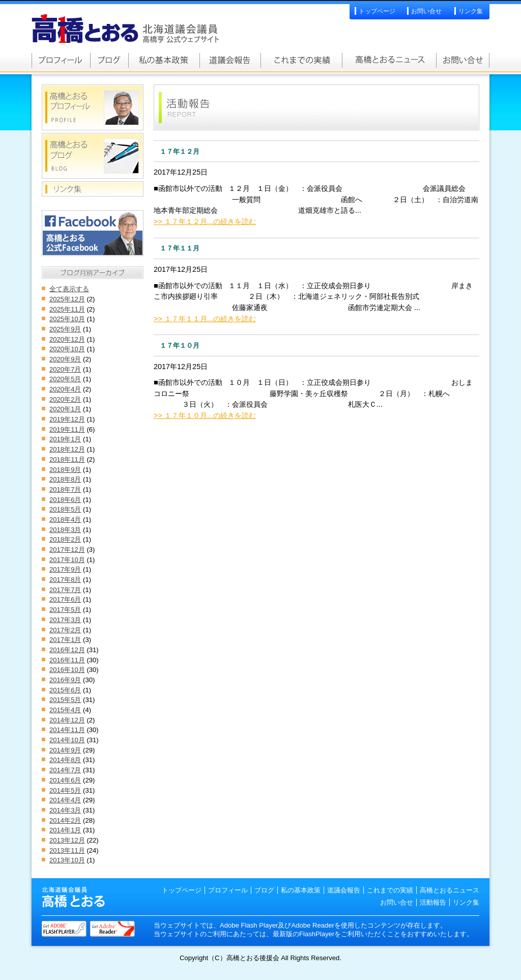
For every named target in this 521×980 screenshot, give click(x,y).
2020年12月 (67, 339)
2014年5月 (65, 790)
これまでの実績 (301, 60)
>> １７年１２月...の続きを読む (205, 221)
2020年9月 (65, 359)
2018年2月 (65, 539)
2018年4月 (65, 520)
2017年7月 (65, 590)
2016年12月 (67, 650)
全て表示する (69, 289)
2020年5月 (65, 379)
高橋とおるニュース (389, 60)
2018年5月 (65, 509)
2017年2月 (65, 630)
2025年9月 (65, 329)
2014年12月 (67, 720)
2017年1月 (65, 640)
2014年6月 (65, 780)
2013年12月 (67, 840)
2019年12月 (67, 419)
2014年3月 (65, 810)
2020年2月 (65, 399)
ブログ (264, 890)
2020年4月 (65, 389)
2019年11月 (67, 429)
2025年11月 (67, 309)
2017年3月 (65, 620)
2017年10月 (67, 560)
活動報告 (433, 902)
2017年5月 (65, 610)
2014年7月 (65, 770)
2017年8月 (65, 580)
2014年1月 (65, 830)
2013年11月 (67, 850)
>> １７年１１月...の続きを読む (205, 319)
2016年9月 (65, 680)
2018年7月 (65, 489)
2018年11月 (67, 459)
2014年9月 (65, 750)
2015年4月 (65, 710)
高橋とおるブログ (109, 60)
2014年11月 (67, 730)
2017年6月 (65, 599)
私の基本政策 (164, 60)
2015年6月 (65, 690)
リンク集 (471, 11)
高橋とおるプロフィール (61, 60)
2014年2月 (65, 820)
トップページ (377, 11)
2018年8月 (65, 479)
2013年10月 (67, 860)
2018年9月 (65, 470)
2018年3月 (65, 530)
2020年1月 (65, 409)
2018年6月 (65, 500)
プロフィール (228, 890)
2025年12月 (67, 299)
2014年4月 (65, 800)
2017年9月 (65, 569)
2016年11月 (67, 660)
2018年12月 (67, 449)
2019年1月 (65, 439)
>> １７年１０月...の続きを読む (205, 415)
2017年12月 (67, 550)
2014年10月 (67, 740)
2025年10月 (67, 319)
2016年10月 (67, 670)
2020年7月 (65, 369)
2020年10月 (67, 349)
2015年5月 (65, 700)
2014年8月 (65, 760)
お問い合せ (426, 11)
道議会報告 (230, 60)
